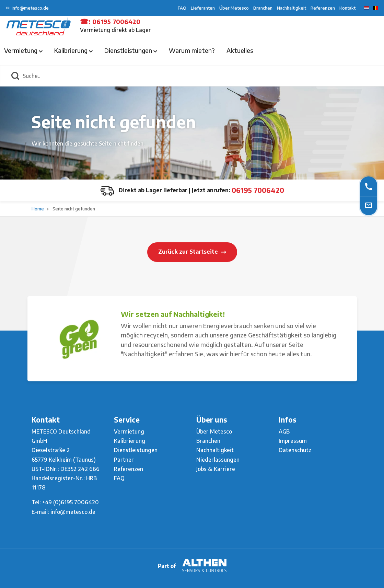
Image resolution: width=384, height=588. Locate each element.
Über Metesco (234, 8)
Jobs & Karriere (216, 469)
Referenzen (323, 8)
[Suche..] (200, 76)
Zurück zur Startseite (192, 252)
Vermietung (23, 50)
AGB (284, 431)
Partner (124, 460)
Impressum (293, 441)
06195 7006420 (116, 21)
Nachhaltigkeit (292, 8)
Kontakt (347, 8)
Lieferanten (203, 8)
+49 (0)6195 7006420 (71, 502)
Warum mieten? (192, 50)
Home (38, 209)
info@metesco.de (73, 512)
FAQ (182, 8)
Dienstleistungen (131, 50)
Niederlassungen (218, 460)
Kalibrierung (73, 50)
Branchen (263, 8)
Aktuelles (240, 50)
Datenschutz (295, 450)
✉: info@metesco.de (27, 8)
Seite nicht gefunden (74, 209)
